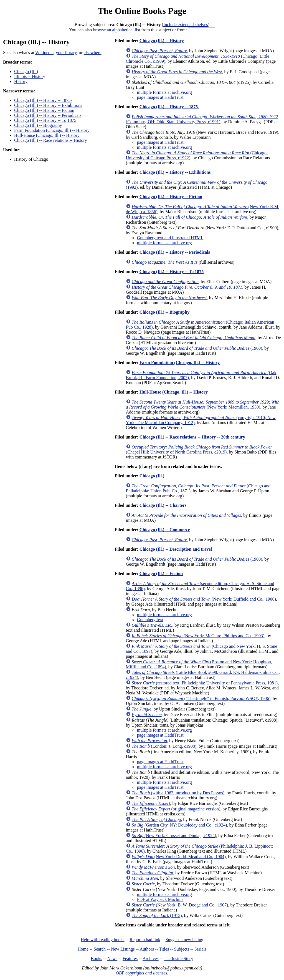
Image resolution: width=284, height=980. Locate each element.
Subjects (182, 949)
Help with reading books (103, 940)
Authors (147, 949)
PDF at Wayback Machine (160, 899)
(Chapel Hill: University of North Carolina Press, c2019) (199, 449)
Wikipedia (44, 53)
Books (96, 958)
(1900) (197, 348)
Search (100, 949)
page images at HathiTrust (160, 97)
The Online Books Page (142, 11)
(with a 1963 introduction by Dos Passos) (178, 793)
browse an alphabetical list (116, 30)
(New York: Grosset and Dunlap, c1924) (174, 836)
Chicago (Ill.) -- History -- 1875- (43, 100)
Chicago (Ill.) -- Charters (163, 505)
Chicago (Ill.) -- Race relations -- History (51, 140)
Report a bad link (145, 940)
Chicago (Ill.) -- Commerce (165, 530)
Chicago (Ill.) (26, 71)
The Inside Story (178, 958)
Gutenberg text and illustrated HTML (170, 238)
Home (83, 949)
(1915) (157, 915)
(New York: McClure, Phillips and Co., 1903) (198, 636)
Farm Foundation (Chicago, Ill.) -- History (52, 130)
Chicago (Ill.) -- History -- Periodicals (48, 115)
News (112, 958)
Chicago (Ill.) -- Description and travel (176, 549)
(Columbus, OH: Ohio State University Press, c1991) (202, 119)
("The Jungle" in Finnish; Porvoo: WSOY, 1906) (201, 698)
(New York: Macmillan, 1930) (203, 405)
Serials (201, 949)
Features (130, 958)
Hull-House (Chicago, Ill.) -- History (47, 135)
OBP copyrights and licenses (141, 973)
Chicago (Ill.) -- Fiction (161, 574)
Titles (164, 949)
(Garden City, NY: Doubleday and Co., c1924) (179, 825)
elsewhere (93, 53)
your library (66, 53)
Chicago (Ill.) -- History (162, 41)
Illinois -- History (30, 76)
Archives (151, 958)
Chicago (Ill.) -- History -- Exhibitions (48, 105)
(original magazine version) (176, 809)
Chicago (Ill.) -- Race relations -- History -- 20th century (192, 437)
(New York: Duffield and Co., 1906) (204, 599)
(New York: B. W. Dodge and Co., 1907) (180, 905)
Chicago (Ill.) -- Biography (38, 125)
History (21, 81)
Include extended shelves (186, 25)
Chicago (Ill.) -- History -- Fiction (44, 110)
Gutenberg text (150, 620)
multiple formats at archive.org (164, 92)
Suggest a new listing (184, 940)
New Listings (123, 949)
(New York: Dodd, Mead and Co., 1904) (179, 857)
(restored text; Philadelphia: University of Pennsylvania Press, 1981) (205, 683)
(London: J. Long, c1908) (164, 746)
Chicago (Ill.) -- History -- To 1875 (45, 120)
